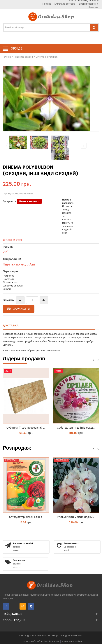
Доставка (11, 325)
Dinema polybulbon (47, 57)
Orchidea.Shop (49, 635)
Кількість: (9, 300)
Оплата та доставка (65, 4)
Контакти (94, 7)
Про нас (47, 4)
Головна (7, 57)
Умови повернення (89, 4)
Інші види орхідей (24, 57)
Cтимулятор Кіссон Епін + (26, 517)
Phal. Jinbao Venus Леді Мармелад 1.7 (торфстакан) (77, 517)
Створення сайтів (72, 642)
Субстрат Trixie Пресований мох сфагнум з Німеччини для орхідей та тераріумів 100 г (27, 428)
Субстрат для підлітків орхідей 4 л (77, 428)
